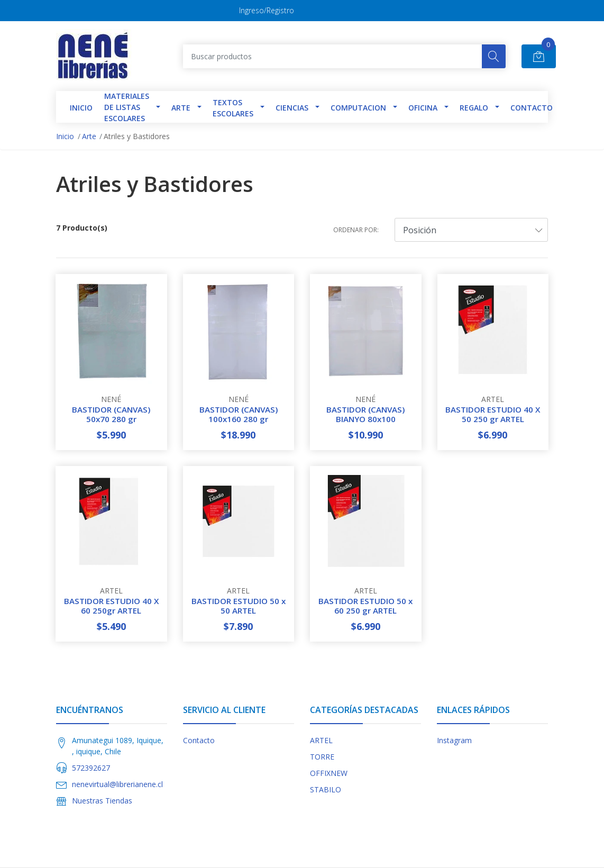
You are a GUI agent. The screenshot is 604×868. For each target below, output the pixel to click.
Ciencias (292, 108)
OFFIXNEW (329, 773)
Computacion (358, 108)
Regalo (474, 108)
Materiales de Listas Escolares (127, 107)
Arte (181, 108)
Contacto (532, 108)
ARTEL (321, 740)
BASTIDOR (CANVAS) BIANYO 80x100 (365, 414)
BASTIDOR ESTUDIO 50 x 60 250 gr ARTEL (365, 606)
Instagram (454, 740)
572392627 (91, 768)
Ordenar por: (356, 230)
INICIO (81, 108)
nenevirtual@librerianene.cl (117, 784)
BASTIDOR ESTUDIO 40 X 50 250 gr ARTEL (493, 414)
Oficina (423, 108)
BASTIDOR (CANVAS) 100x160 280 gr (239, 414)
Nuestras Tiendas (102, 801)
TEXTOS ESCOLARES (233, 108)
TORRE (322, 757)
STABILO (326, 789)
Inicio (65, 136)
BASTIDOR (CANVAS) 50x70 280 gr (111, 414)
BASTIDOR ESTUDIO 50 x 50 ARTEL (239, 606)
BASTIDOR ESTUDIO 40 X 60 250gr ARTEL (111, 606)
